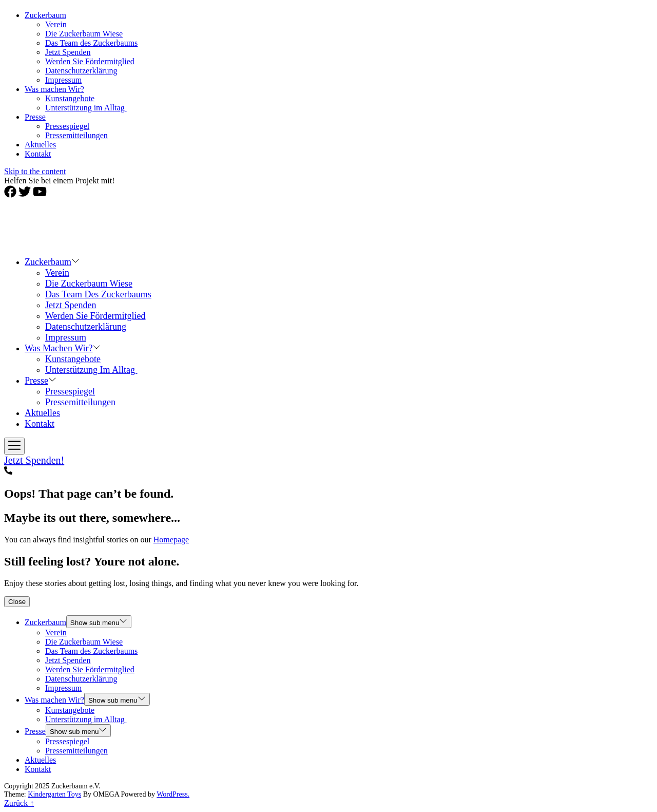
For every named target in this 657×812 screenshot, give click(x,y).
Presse (35, 117)
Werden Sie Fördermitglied (90, 61)
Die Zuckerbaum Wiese (84, 34)
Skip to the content (35, 171)
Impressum (63, 80)
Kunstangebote (70, 98)
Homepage (171, 540)
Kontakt (38, 154)
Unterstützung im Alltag (86, 108)
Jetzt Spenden (68, 52)
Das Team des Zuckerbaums (91, 43)
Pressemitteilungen (76, 135)
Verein (56, 24)
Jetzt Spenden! (34, 460)
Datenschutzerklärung (81, 71)
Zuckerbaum (45, 15)
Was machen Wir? (54, 89)
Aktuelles (40, 145)
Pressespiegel (67, 126)
